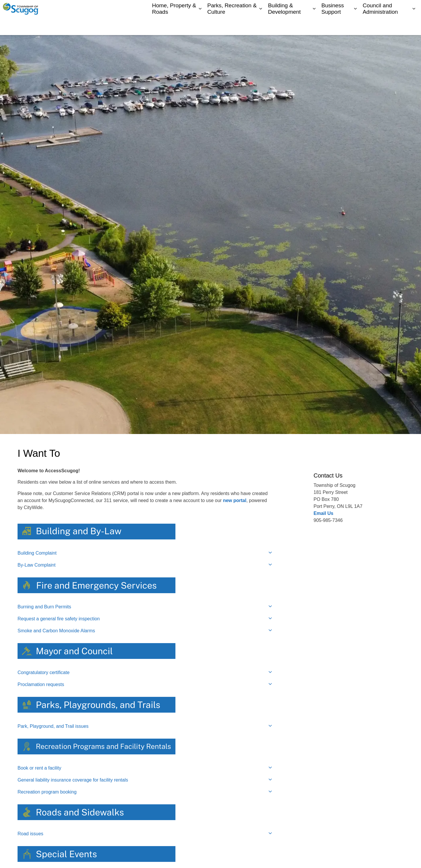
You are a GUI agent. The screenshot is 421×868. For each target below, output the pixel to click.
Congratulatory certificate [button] (44, 672)
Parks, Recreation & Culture (232, 26)
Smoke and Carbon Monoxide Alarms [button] (56, 631)
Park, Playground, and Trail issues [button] (53, 726)
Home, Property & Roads (174, 26)
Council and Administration (380, 26)
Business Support (333, 26)
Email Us (324, 513)
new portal (235, 500)
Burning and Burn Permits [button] (44, 607)
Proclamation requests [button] (41, 684)
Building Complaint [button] (37, 553)
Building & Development (284, 26)
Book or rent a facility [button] (39, 768)
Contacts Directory (352, 9)
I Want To (387, 9)
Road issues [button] (30, 834)
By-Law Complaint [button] (37, 565)
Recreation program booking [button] (47, 792)
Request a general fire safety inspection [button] (59, 619)
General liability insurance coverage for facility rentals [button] (73, 780)
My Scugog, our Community (304, 9)
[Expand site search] (411, 9)
